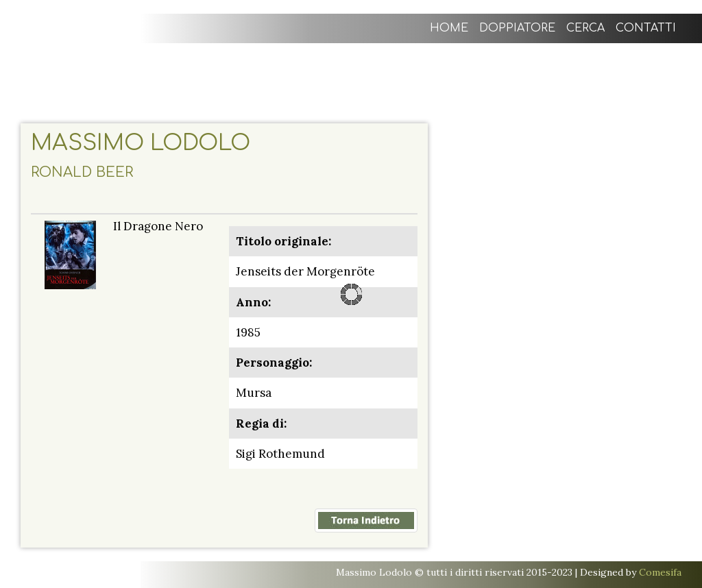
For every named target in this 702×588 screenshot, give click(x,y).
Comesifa (660, 572)
